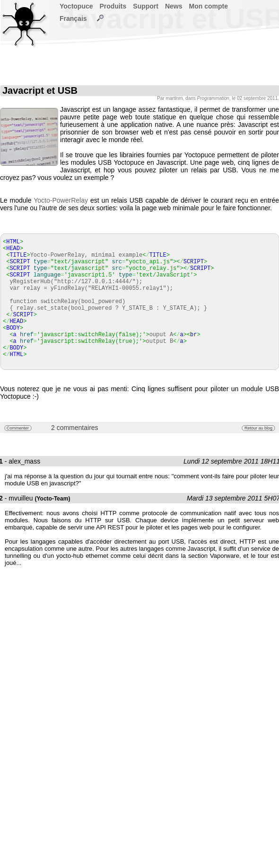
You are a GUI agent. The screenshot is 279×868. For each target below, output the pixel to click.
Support (146, 6)
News (174, 6)
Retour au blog (258, 428)
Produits (113, 6)
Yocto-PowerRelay (61, 200)
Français (73, 18)
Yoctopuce (76, 6)
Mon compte (209, 6)
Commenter (18, 428)
